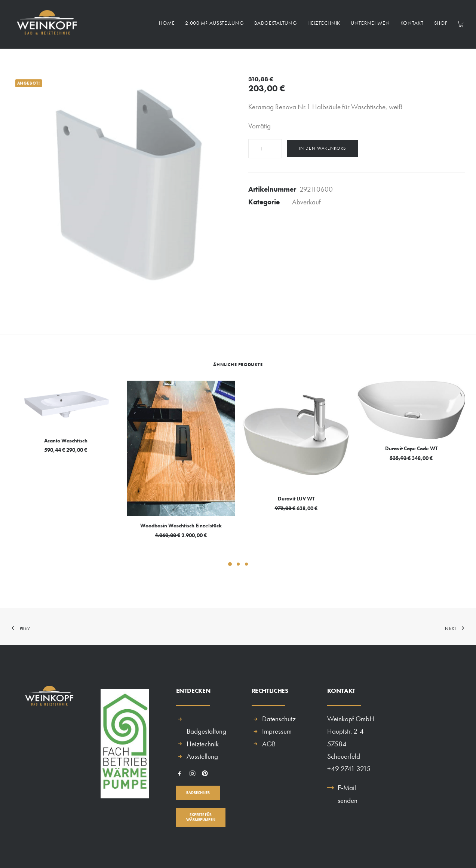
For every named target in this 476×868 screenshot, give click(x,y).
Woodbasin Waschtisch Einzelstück (181, 526)
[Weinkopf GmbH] (46, 25)
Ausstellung (202, 756)
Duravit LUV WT (296, 499)
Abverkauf (306, 202)
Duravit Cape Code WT (411, 448)
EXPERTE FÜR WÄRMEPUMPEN (201, 817)
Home (167, 25)
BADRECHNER (198, 793)
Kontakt (412, 25)
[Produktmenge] (265, 149)
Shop (441, 25)
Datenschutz (279, 719)
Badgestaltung (276, 25)
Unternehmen (370, 25)
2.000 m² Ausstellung (214, 25)
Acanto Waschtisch (66, 441)
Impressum (277, 731)
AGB (269, 744)
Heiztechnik (324, 25)
